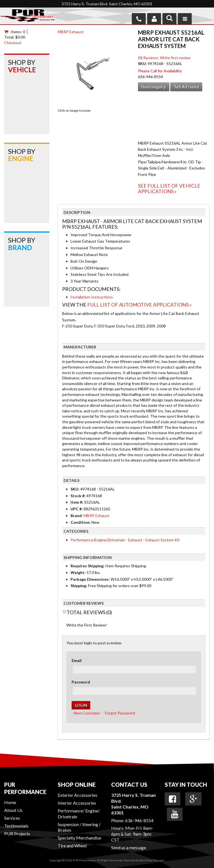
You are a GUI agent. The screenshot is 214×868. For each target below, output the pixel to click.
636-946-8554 (139, 820)
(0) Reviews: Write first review (164, 58)
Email (77, 660)
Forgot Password (120, 713)
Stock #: (78, 496)
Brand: (77, 516)
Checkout (13, 43)
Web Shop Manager (152, 860)
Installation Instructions (92, 297)
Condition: (81, 522)
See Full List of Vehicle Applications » (169, 188)
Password (81, 682)
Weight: (78, 572)
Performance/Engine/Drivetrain (98, 540)
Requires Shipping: (87, 566)
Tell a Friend (186, 87)
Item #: (77, 502)
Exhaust (135, 540)
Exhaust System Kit (163, 540)
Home (10, 802)
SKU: (143, 64)
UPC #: (77, 509)
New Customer (87, 713)
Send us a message (129, 847)
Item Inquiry (154, 87)
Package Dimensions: (90, 579)
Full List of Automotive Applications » (139, 305)
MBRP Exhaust (71, 32)
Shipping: (79, 586)
